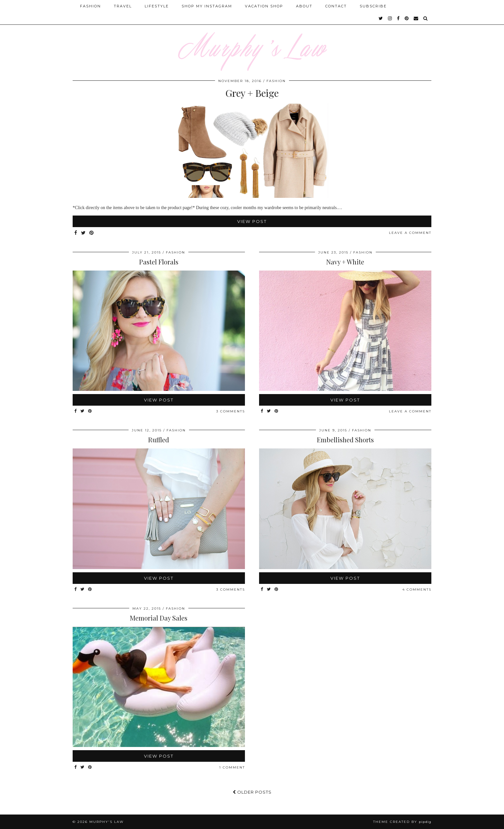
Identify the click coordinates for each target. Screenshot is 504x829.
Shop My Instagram (207, 6)
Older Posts (252, 792)
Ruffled (159, 440)
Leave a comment (410, 233)
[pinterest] (407, 18)
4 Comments (417, 590)
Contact (336, 6)
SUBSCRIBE (373, 6)
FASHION (276, 81)
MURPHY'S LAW (107, 822)
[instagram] (390, 18)
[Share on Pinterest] (92, 233)
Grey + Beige (252, 93)
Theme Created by (402, 822)
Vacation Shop (264, 6)
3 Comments (231, 411)
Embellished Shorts (345, 440)
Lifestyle (157, 6)
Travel (123, 6)
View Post (252, 221)
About (304, 6)
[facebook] (399, 18)
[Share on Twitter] (84, 233)
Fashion (90, 6)
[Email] (416, 18)
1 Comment (232, 767)
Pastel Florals (159, 262)
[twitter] (381, 18)
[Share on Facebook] (76, 233)
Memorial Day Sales (159, 618)
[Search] (426, 18)
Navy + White (345, 262)
